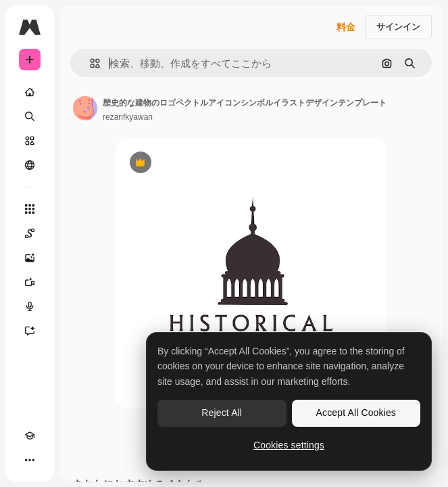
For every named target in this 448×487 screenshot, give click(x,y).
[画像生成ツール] (30, 258)
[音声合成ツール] (30, 306)
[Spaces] (30, 233)
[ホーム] (30, 92)
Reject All (222, 413)
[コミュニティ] (30, 165)
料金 (346, 27)
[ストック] (30, 141)
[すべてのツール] (30, 209)
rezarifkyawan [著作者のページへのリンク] (128, 117)
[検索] (30, 116)
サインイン (398, 27)
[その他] (30, 460)
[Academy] (30, 436)
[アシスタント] (30, 331)
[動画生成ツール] (30, 282)
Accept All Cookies (356, 413)
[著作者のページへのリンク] (85, 108)
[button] (90, 63)
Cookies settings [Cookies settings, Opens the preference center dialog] (289, 445)
